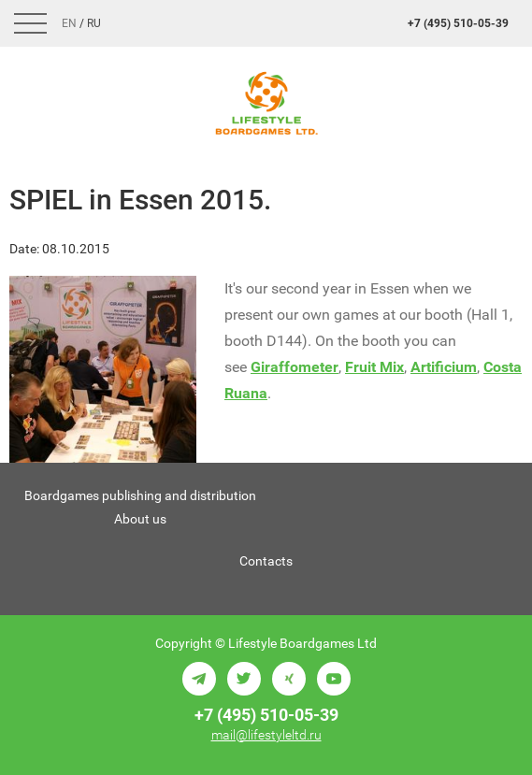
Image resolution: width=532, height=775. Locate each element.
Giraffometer (295, 367)
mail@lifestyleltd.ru (266, 735)
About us (140, 519)
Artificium (444, 367)
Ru (94, 23)
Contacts (266, 561)
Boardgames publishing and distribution (140, 495)
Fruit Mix (374, 367)
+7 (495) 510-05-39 (458, 23)
